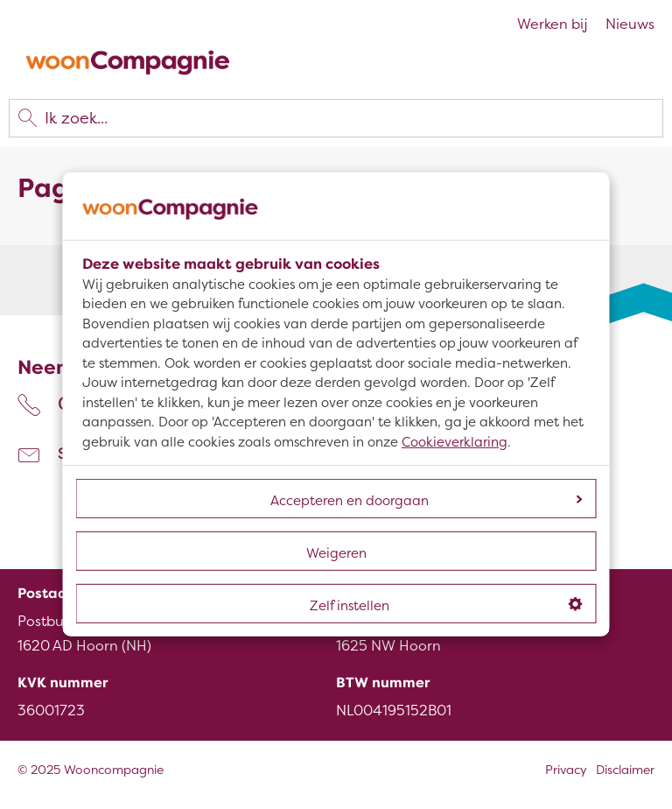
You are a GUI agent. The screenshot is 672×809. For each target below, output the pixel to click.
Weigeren (336, 553)
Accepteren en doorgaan (427, 501)
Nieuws (630, 25)
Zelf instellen (446, 606)
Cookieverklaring (455, 442)
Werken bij (553, 25)
